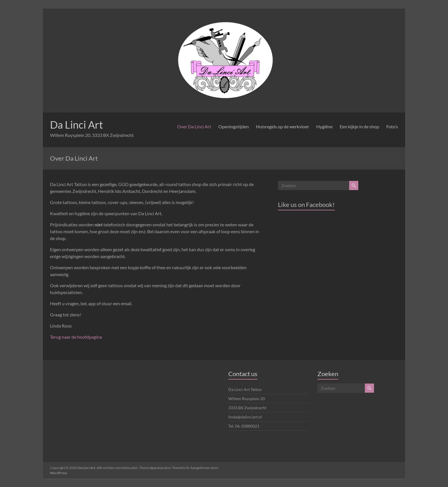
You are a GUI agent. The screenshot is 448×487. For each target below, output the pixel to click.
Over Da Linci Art (194, 126)
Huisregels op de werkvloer (283, 126)
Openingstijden (234, 126)
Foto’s (392, 126)
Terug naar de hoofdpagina (76, 337)
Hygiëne (324, 126)
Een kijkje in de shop (359, 126)
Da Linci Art (76, 125)
